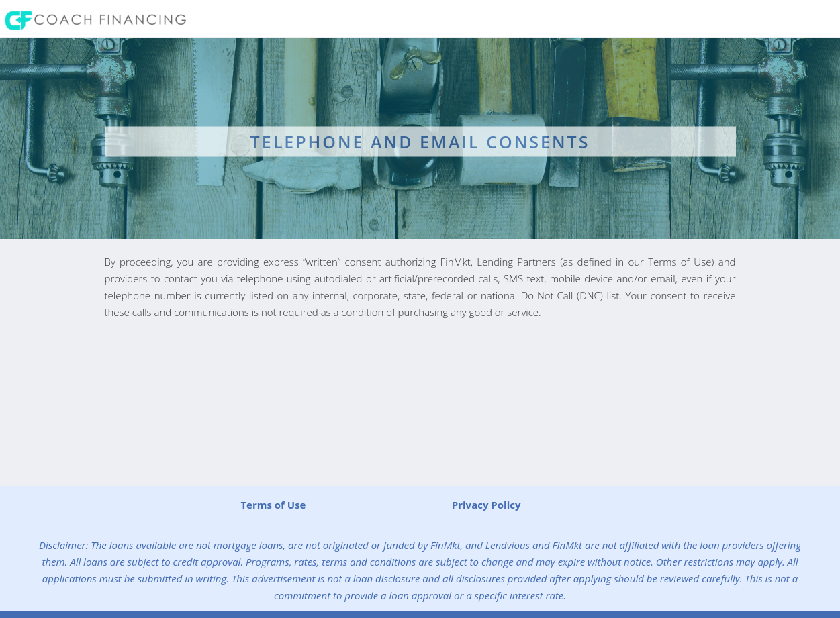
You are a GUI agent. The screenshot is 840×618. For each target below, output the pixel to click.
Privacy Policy (486, 505)
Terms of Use (273, 505)
